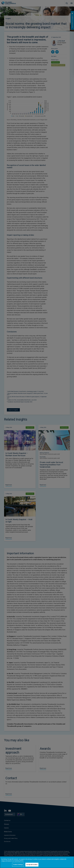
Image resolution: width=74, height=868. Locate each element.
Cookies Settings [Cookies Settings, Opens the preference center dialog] (18, 865)
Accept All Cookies (32, 865)
